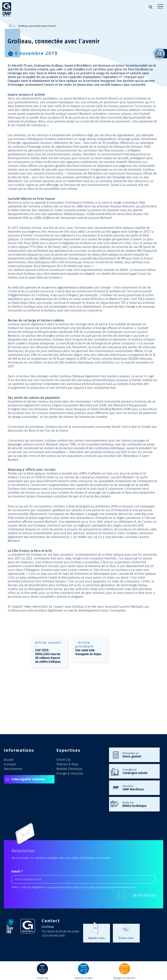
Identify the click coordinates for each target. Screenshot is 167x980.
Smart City (64, 760)
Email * (17, 871)
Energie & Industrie (70, 773)
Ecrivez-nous (126, 938)
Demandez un (139, 755)
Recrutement (13, 769)
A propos (10, 764)
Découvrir (139, 788)
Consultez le (139, 771)
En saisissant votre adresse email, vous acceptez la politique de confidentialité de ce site (90, 887)
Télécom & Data (67, 764)
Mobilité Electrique (69, 769)
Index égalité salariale (28, 779)
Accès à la (139, 804)
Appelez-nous (97, 938)
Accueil (9, 760)
